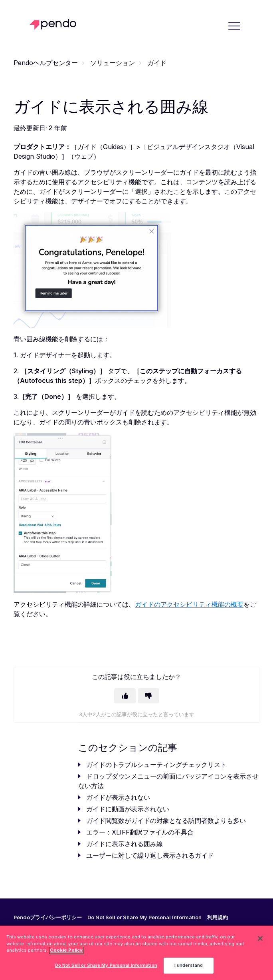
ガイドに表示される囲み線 (125, 844)
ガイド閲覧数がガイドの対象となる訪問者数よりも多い (166, 821)
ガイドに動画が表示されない (128, 809)
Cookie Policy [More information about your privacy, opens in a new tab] (66, 954)
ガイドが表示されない (118, 797)
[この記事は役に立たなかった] (148, 696)
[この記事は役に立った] (125, 696)
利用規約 (218, 918)
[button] (234, 26)
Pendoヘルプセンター (46, 63)
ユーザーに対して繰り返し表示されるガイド (150, 855)
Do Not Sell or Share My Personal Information (144, 917)
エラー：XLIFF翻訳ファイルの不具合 (140, 832)
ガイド (157, 63)
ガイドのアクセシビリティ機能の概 (186, 604)
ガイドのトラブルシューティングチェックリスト (156, 765)
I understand (189, 969)
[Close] (260, 942)
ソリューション (113, 63)
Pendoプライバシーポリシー (48, 918)
